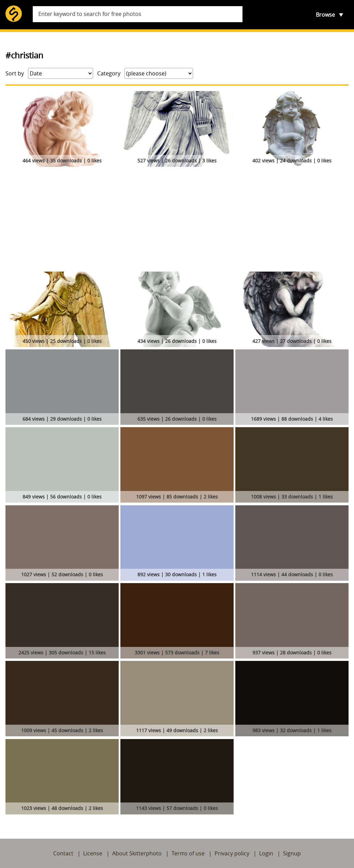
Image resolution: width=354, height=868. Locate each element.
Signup (292, 853)
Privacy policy (232, 853)
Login (266, 853)
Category (109, 73)
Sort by (15, 73)
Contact (63, 853)
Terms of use (188, 853)
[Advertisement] (177, 220)
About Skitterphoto (137, 853)
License (93, 853)
